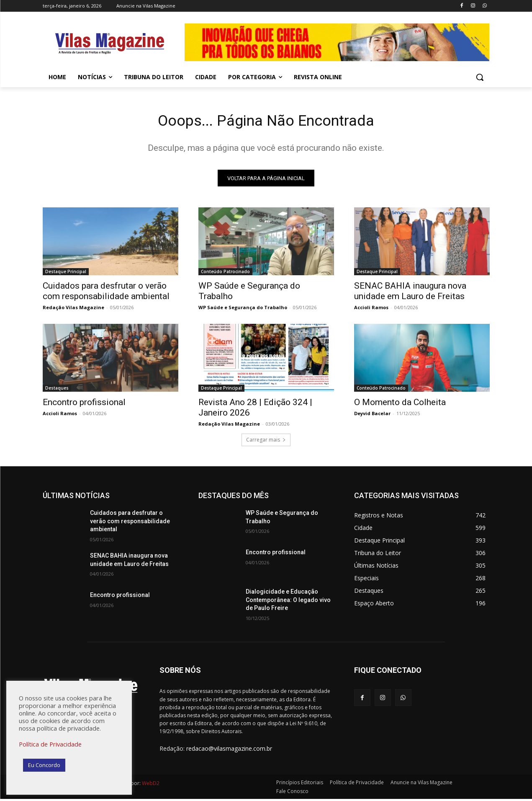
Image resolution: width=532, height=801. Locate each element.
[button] (480, 77)
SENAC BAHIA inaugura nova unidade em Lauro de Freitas (410, 293)
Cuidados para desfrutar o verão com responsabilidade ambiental (106, 293)
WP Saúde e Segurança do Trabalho (243, 310)
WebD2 (150, 785)
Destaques (57, 390)
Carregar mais (266, 442)
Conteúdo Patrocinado (225, 274)
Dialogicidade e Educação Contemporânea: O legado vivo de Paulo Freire (288, 602)
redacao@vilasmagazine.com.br (229, 751)
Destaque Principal (66, 274)
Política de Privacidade (50, 744)
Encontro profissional (84, 405)
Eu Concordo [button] (44, 765)
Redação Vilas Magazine (73, 310)
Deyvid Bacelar (372, 416)
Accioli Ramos (371, 310)
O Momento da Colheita (400, 405)
